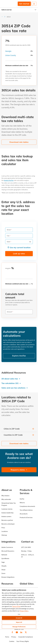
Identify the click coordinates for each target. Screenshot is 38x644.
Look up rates (19, 254)
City (8, 236)
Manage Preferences (19, 627)
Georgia (8, 51)
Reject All (19, 622)
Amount (9, 312)
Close (19, 614)
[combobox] (19, 242)
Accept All (19, 618)
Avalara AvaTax (9, 180)
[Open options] (30, 242)
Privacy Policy (24, 611)
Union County (11, 55)
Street (9, 230)
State (8, 242)
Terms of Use (16, 606)
